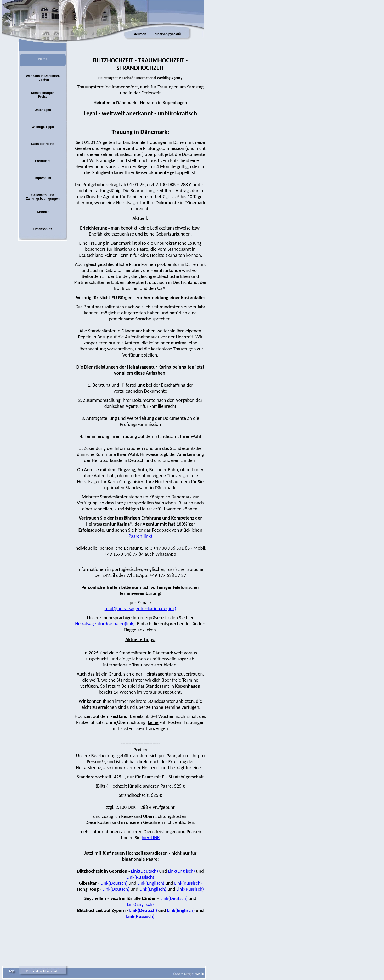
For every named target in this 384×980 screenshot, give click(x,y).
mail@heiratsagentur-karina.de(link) (140, 608)
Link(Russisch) (140, 877)
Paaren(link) (140, 536)
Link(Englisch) (181, 871)
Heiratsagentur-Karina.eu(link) (105, 624)
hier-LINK (151, 837)
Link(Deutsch (115, 889)
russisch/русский (168, 34)
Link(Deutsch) (145, 871)
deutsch (140, 34)
